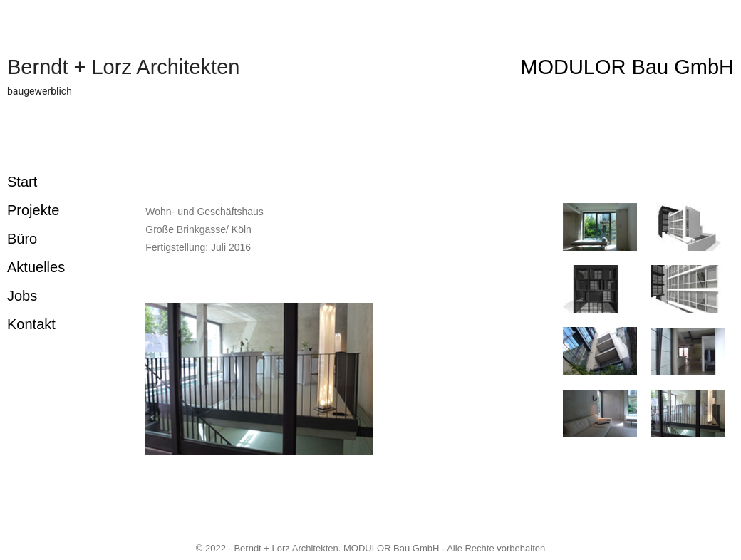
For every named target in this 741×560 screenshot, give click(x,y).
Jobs (22, 296)
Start (22, 182)
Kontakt (31, 324)
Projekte (33, 210)
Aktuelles (36, 267)
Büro (22, 239)
